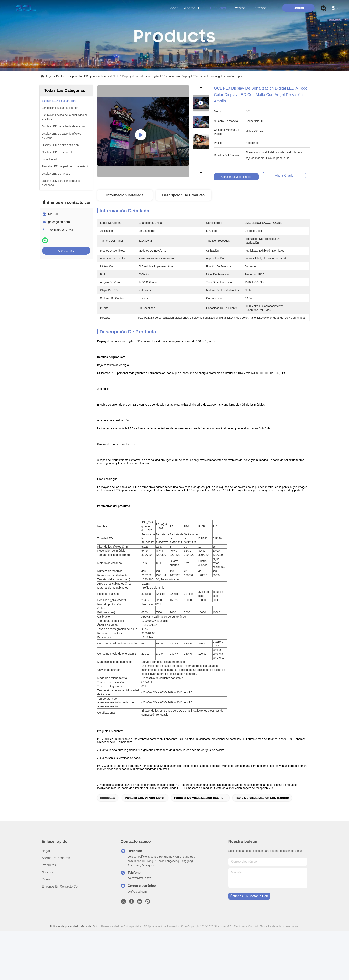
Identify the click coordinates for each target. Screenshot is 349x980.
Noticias (47, 922)
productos (218, 8)
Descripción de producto (183, 195)
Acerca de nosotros (56, 907)
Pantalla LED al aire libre (144, 847)
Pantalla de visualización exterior (199, 847)
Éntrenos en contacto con (262, 8)
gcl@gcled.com (59, 222)
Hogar (173, 8)
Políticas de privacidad (64, 976)
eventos (239, 8)
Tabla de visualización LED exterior (262, 847)
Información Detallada (125, 195)
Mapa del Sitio (89, 976)
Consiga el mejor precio (237, 177)
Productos (62, 76)
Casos (46, 929)
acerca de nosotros (194, 8)
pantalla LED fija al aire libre (89, 76)
